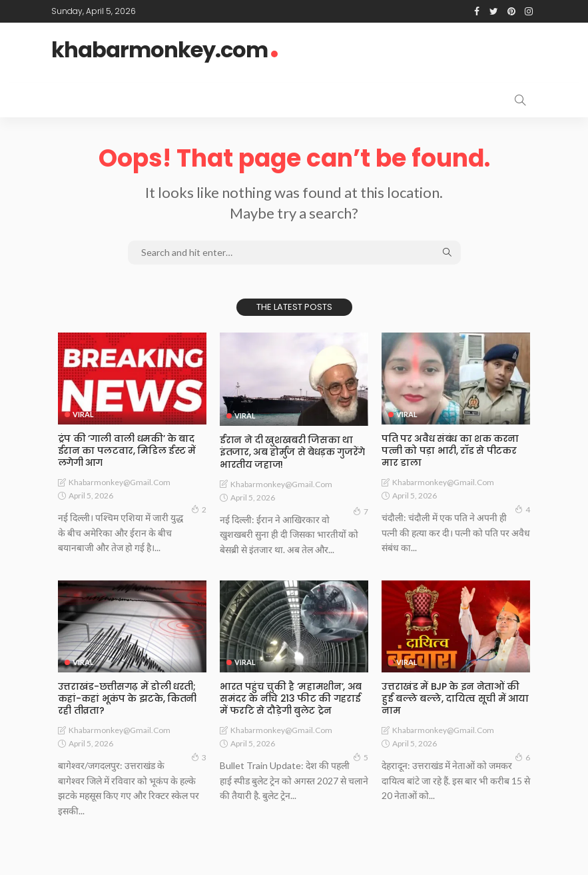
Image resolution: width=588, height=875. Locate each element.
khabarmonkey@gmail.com (120, 482)
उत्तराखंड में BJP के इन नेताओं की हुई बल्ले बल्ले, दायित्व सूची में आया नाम (455, 698)
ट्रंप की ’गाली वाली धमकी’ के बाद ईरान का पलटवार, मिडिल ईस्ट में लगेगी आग (127, 450)
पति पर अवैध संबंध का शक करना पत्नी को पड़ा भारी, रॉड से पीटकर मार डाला (450, 450)
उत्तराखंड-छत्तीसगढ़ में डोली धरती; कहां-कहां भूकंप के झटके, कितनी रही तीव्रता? (127, 698)
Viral (83, 414)
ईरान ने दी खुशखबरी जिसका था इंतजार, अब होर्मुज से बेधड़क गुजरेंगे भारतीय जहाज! (292, 452)
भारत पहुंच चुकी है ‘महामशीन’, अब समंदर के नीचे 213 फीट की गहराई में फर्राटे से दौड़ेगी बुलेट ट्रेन (291, 698)
